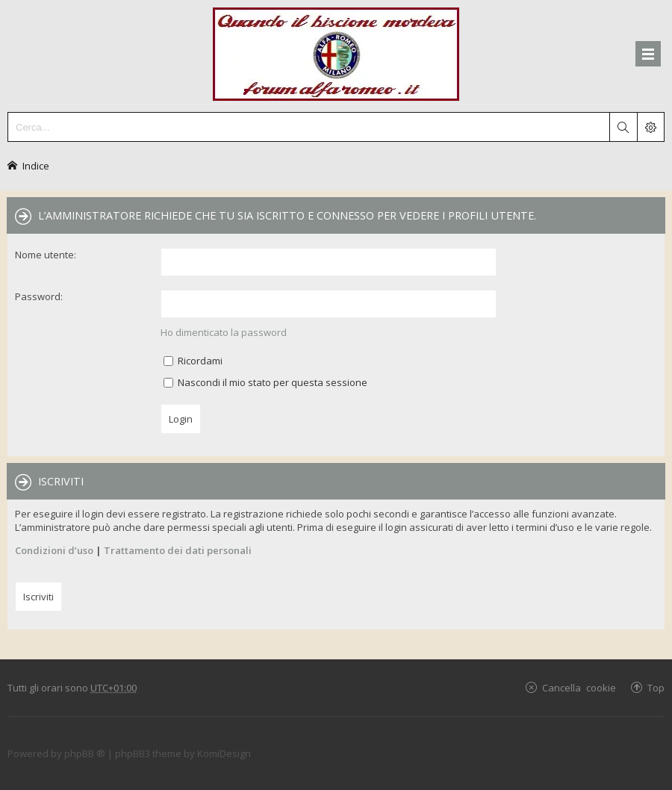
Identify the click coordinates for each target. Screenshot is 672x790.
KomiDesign (224, 753)
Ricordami (193, 361)
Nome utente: (46, 255)
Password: (39, 296)
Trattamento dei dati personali (178, 550)
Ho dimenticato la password (224, 332)
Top (656, 687)
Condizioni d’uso (54, 550)
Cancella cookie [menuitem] (579, 687)
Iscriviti (38, 597)
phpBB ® (85, 753)
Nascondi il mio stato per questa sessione (265, 382)
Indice (36, 165)
